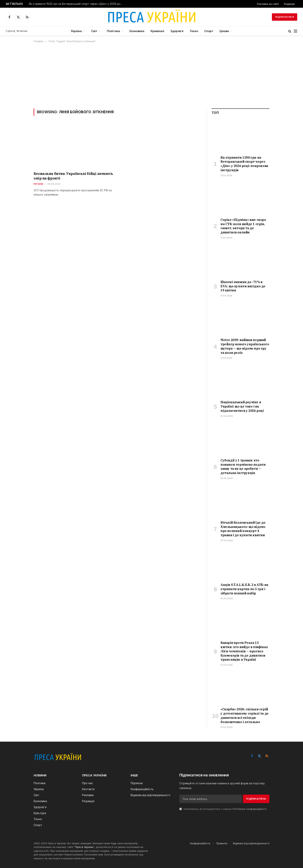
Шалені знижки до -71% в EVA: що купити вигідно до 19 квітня (243, 286)
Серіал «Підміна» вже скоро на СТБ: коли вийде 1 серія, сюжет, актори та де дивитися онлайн (243, 226)
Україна (76, 31)
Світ (94, 31)
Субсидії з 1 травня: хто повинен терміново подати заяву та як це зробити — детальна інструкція (243, 467)
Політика (113, 31)
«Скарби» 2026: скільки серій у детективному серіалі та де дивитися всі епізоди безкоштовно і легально (245, 715)
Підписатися (285, 17)
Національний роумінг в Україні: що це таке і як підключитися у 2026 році (242, 406)
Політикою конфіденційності (249, 809)
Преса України (84, 847)
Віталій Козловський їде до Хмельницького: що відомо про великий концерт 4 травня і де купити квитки (243, 529)
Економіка (137, 31)
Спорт (209, 31)
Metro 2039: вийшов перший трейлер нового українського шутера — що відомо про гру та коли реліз (245, 346)
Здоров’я (177, 31)
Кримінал (157, 31)
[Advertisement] (151, 76)
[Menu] (295, 31)
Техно (194, 31)
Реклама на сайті (268, 4)
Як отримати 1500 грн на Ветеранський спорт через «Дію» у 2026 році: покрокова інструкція (77, 4)
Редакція (289, 4)
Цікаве (224, 31)
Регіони (38, 184)
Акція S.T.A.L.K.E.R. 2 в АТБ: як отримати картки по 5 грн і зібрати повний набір (244, 589)
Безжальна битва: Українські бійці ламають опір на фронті (73, 176)
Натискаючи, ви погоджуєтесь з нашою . (223, 809)
